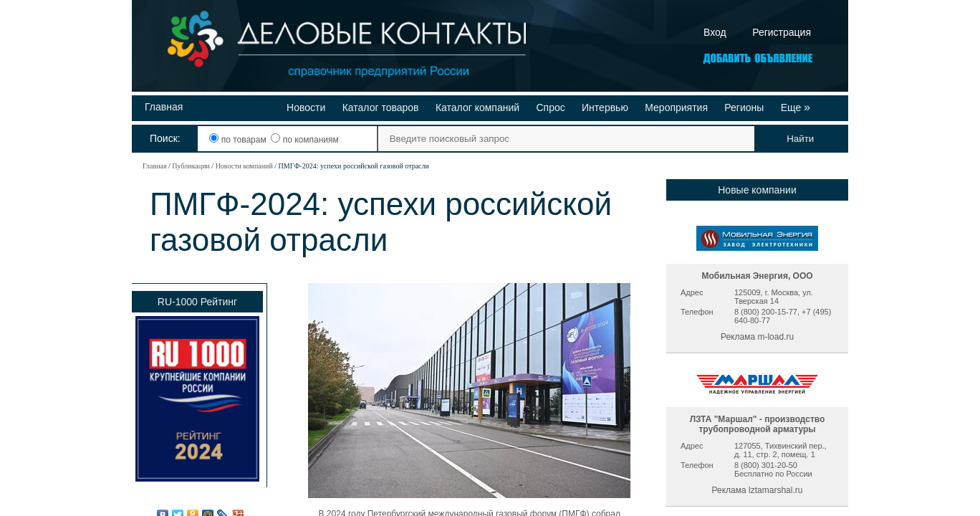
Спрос (550, 107)
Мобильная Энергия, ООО (757, 276)
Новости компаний (244, 166)
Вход (715, 32)
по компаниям (304, 140)
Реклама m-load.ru (757, 337)
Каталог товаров (381, 107)
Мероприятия (676, 107)
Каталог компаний (477, 107)
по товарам (239, 140)
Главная (164, 107)
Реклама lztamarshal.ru (758, 490)
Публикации (191, 166)
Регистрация (782, 32)
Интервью (605, 107)
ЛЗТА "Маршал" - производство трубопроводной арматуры (758, 424)
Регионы (744, 107)
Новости (306, 107)
